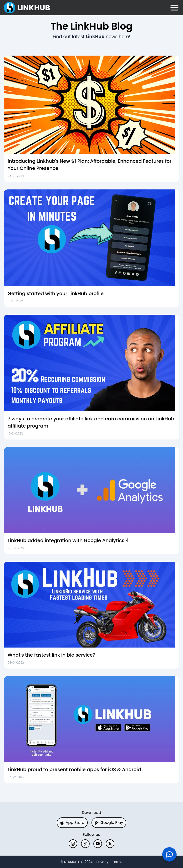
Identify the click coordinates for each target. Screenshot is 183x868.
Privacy (102, 862)
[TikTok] (85, 844)
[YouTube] (98, 844)
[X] (110, 844)
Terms (117, 862)
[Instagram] (73, 844)
